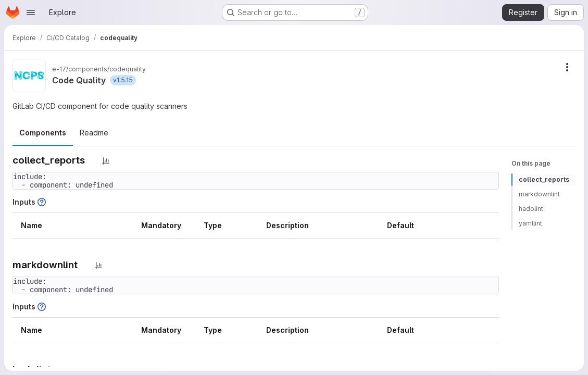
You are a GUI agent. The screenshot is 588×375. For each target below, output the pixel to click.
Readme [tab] (94, 133)
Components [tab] (43, 133)
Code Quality (79, 80)
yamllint (530, 223)
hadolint (531, 209)
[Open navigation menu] (31, 12)
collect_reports (544, 179)
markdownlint (539, 194)
